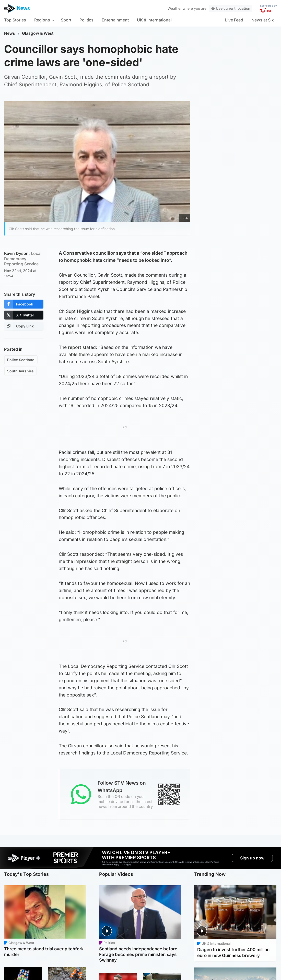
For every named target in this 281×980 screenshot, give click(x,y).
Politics (86, 20)
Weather (175, 8)
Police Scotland (21, 360)
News (10, 33)
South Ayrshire (20, 371)
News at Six (263, 20)
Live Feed (234, 20)
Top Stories (15, 20)
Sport (66, 20)
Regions (42, 20)
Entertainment (115, 20)
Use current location (231, 8)
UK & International (154, 20)
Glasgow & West (38, 33)
